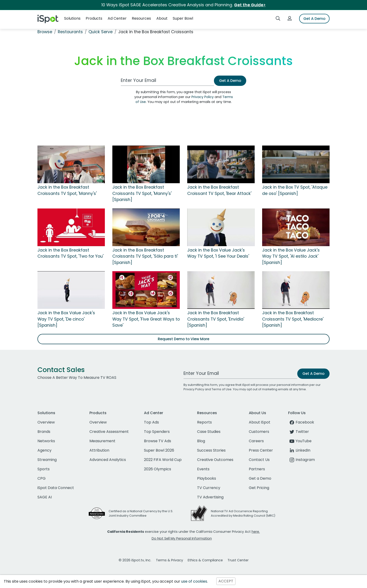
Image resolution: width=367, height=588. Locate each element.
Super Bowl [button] (183, 18)
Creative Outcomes (215, 460)
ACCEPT (226, 581)
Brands (44, 432)
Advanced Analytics (108, 460)
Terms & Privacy (169, 560)
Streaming (47, 460)
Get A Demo (314, 19)
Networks (46, 441)
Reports (204, 422)
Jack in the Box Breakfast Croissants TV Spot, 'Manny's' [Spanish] (142, 193)
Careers (256, 441)
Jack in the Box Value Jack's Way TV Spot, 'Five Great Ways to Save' (146, 319)
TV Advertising (210, 497)
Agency (44, 450)
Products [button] (94, 18)
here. (256, 532)
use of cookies (194, 581)
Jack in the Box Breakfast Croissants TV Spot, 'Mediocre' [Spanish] (293, 319)
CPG (42, 478)
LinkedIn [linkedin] (299, 450)
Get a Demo (260, 478)
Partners (257, 469)
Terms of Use (222, 389)
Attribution (99, 450)
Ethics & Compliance (205, 560)
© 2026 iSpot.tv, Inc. (135, 560)
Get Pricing (259, 488)
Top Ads (151, 422)
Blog (201, 441)
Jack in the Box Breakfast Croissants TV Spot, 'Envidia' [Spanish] (216, 319)
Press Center (261, 450)
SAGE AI (45, 497)
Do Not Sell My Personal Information (182, 538)
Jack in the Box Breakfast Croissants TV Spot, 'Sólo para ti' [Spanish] (145, 256)
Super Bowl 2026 (159, 450)
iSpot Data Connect (56, 488)
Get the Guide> (250, 5)
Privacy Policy (203, 97)
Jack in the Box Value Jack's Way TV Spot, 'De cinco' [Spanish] (66, 319)
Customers (259, 432)
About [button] (162, 18)
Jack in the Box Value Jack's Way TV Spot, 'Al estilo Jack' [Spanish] (291, 256)
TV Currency (209, 488)
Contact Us (259, 460)
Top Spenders (157, 432)
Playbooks (207, 478)
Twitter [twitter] (299, 432)
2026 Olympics (158, 469)
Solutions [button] (72, 18)
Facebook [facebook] (301, 422)
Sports (44, 469)
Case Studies (209, 432)
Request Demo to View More (183, 339)
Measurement (102, 441)
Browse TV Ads (158, 441)
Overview (46, 422)
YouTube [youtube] (300, 441)
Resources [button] (141, 18)
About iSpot (260, 422)
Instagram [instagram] (301, 460)
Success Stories (211, 450)
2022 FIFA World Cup (163, 460)
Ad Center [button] (117, 18)
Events (203, 469)
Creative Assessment (109, 432)
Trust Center (238, 560)
